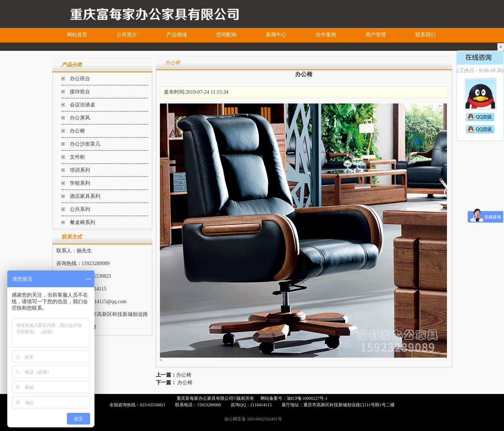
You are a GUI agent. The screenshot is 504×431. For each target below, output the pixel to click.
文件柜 (77, 157)
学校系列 (80, 183)
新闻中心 (276, 35)
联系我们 (426, 35)
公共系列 (80, 209)
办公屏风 (80, 118)
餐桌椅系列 (82, 222)
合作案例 (326, 35)
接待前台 (80, 92)
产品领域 (177, 35)
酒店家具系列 (85, 196)
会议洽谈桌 (82, 105)
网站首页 (77, 35)
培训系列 (80, 170)
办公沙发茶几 (85, 144)
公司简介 (127, 35)
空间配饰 (226, 35)
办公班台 (80, 79)
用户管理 (376, 35)
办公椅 (77, 131)
